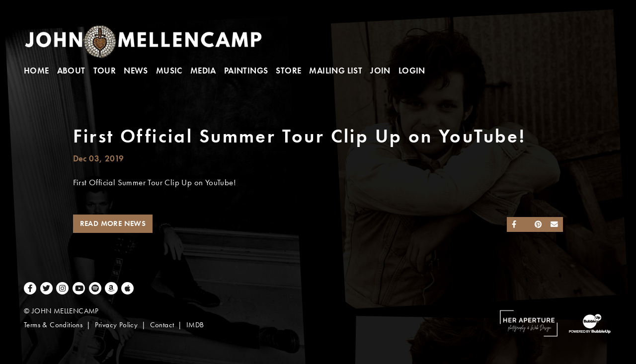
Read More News (113, 223)
